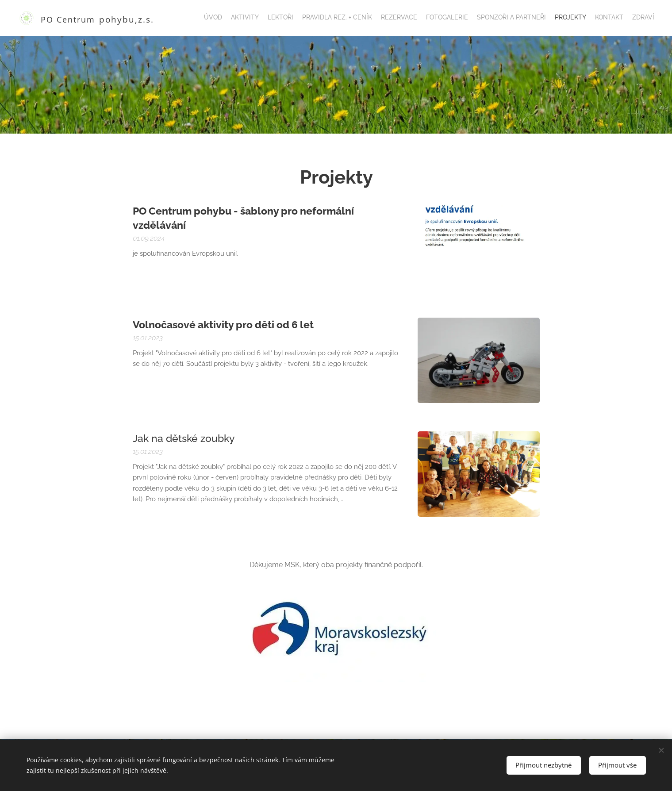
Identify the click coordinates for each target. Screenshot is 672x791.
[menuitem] (576, 18)
